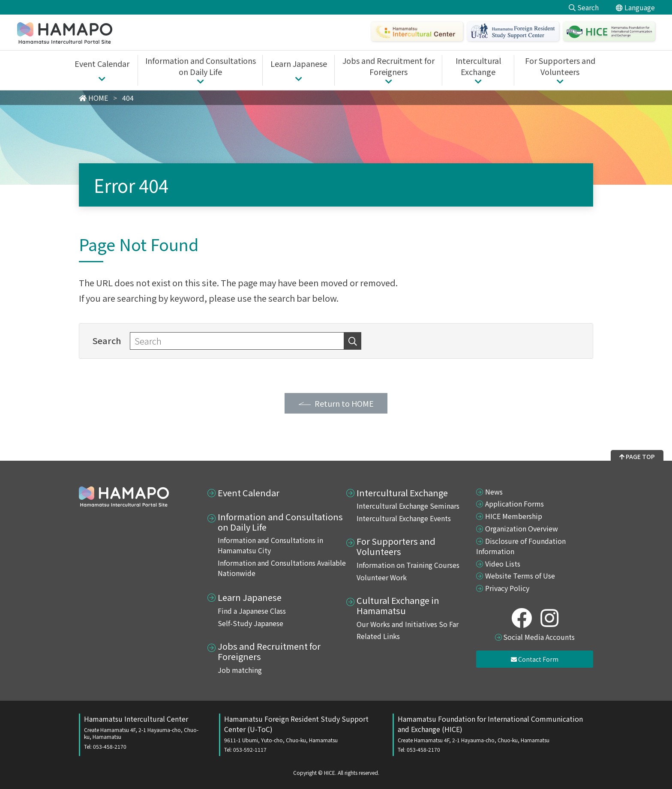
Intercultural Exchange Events (404, 518)
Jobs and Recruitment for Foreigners (269, 651)
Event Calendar (249, 493)
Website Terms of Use (520, 576)
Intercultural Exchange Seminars (408, 506)
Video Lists (503, 564)
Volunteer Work (382, 577)
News (494, 492)
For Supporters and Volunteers (396, 546)
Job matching (240, 670)
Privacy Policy (507, 588)
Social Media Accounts (539, 637)
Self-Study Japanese (250, 623)
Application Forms (514, 504)
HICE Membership (514, 516)
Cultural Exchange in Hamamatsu (398, 606)
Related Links (378, 636)
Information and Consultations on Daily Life (280, 522)
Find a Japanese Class (252, 611)
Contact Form (535, 659)
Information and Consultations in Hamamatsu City (270, 545)
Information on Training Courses (408, 565)
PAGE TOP (637, 456)
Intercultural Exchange (402, 493)
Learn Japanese (250, 597)
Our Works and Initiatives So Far (408, 624)
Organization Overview (522, 528)
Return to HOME (344, 403)
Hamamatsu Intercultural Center (143, 732)
